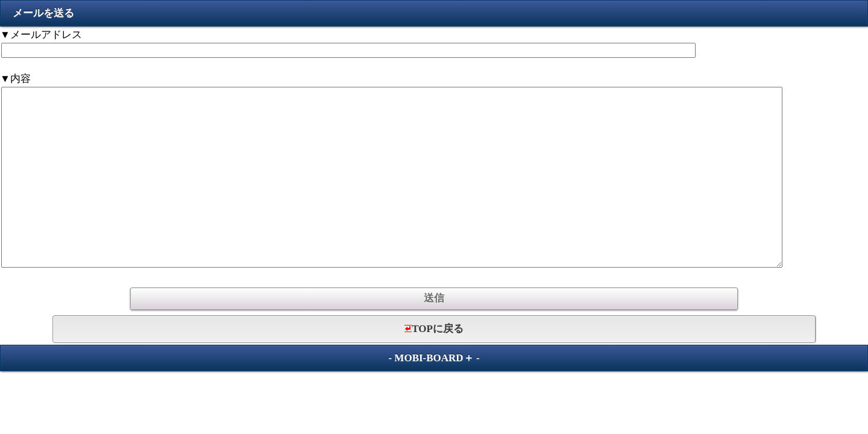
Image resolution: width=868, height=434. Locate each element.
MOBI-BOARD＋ (434, 358)
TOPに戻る (434, 329)
